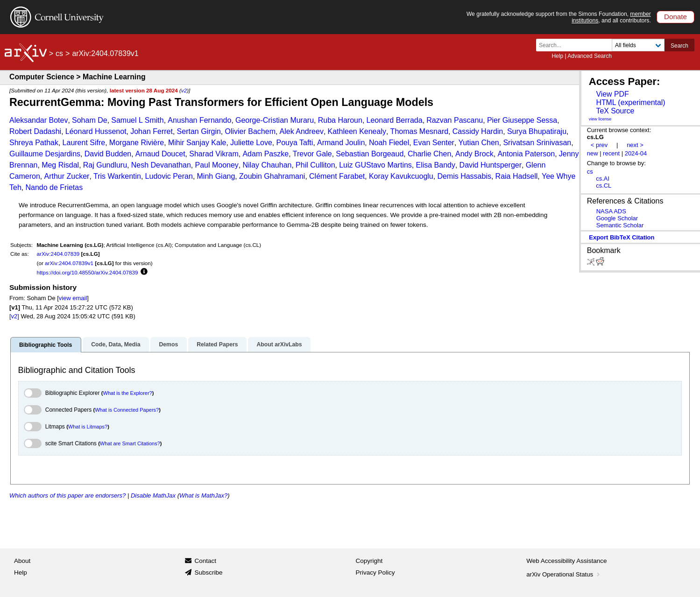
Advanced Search (590, 56)
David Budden (108, 154)
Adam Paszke (265, 154)
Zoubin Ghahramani (272, 176)
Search (679, 46)
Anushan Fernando (199, 120)
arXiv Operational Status (564, 574)
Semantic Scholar (620, 225)
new (593, 153)
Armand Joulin (341, 143)
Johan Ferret (152, 131)
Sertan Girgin (199, 131)
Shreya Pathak (34, 143)
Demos (168, 344)
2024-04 (636, 153)
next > (635, 145)
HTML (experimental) (630, 102)
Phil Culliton (315, 165)
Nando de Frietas (54, 187)
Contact (205, 561)
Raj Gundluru (105, 165)
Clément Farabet (337, 176)
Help (557, 56)
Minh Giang (216, 176)
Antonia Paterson (526, 154)
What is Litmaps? (88, 427)
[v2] (14, 316)
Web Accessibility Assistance (566, 561)
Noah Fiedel (389, 143)
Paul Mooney (216, 165)
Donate (675, 17)
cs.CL (604, 186)
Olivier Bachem (250, 131)
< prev (599, 145)
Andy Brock (474, 154)
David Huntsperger (491, 165)
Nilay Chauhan (267, 165)
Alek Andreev (302, 131)
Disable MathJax (153, 495)
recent (611, 153)
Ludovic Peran (169, 176)
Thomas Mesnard (420, 131)
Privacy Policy (375, 572)
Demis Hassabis (464, 176)
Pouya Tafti (295, 143)
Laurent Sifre (84, 143)
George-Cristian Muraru (275, 120)
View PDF (612, 94)
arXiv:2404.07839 (58, 254)
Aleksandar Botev (39, 120)
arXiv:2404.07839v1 (69, 263)
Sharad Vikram (214, 154)
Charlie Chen (429, 154)
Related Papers (217, 344)
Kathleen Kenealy (357, 131)
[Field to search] (638, 45)
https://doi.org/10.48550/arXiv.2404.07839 (88, 272)
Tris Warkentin (117, 176)
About (22, 561)
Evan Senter (434, 143)
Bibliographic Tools (46, 345)
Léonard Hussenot (96, 131)
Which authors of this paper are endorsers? (67, 495)
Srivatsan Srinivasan (537, 143)
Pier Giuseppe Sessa (522, 120)
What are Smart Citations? (130, 443)
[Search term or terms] (577, 45)
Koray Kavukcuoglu (401, 176)
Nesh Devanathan (161, 165)
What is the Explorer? (128, 393)
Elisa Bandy (435, 165)
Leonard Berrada (395, 120)
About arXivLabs (279, 344)
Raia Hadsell (517, 176)
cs (59, 53)
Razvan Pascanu (455, 120)
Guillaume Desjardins (45, 154)
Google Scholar (617, 218)
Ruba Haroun (340, 120)
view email (73, 298)
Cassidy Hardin (478, 131)
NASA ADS (611, 211)
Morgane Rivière (137, 143)
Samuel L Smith (137, 120)
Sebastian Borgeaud (370, 154)
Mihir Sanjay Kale (197, 143)
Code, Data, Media (116, 344)
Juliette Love (251, 143)
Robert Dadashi (35, 131)
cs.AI (603, 179)
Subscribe (208, 572)
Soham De (90, 120)
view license (600, 119)
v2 (184, 90)
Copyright (369, 561)
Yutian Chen (479, 143)
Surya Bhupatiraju (537, 131)
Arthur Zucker (67, 176)
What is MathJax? (203, 495)
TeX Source (615, 111)
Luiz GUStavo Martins (375, 165)
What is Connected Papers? (127, 410)
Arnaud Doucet (160, 154)
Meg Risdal (60, 165)
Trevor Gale (312, 154)
